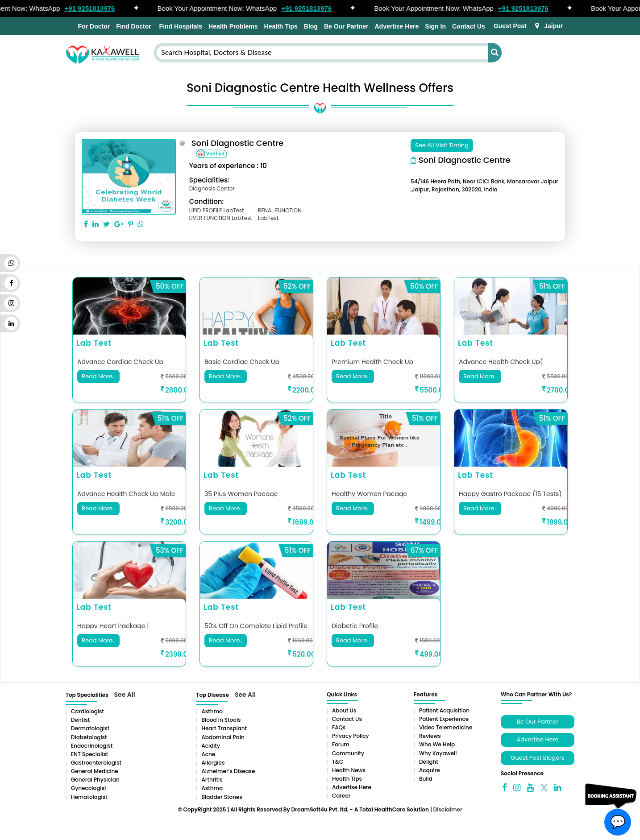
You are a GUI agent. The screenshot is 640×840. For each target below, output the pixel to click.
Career (341, 796)
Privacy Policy (351, 736)
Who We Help (437, 744)
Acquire (430, 770)
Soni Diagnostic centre (238, 143)
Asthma (212, 711)
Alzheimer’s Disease (229, 771)
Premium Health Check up (372, 362)
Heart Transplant (224, 728)
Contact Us (469, 26)
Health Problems (233, 26)
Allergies (213, 763)
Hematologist (89, 797)
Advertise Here (397, 26)
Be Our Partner (346, 26)
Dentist (80, 720)
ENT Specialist (89, 754)
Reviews (430, 736)
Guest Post (510, 26)
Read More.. (98, 376)
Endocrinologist (92, 746)
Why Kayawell (438, 753)
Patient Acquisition (444, 710)
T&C (338, 762)
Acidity (211, 746)
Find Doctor (134, 26)
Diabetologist (89, 737)
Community (348, 753)
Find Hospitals (180, 26)
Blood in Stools (221, 720)
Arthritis (212, 780)
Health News (349, 770)
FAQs (339, 727)
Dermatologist (90, 728)
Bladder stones (222, 797)
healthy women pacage (369, 494)
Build (426, 779)
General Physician (95, 780)
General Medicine (95, 771)
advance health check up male (126, 494)
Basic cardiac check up (242, 362)
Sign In (435, 26)
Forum (341, 744)
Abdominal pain (223, 737)
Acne (209, 754)
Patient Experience (444, 719)
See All (125, 695)
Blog (311, 26)
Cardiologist (87, 711)
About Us (344, 710)
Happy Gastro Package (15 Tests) (510, 494)
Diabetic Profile (355, 626)
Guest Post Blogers (537, 758)
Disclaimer (447, 809)
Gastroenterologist (96, 763)
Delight (429, 762)
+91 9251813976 (94, 8)
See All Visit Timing (442, 145)
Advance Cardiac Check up (120, 362)
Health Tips (281, 26)
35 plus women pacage (241, 494)
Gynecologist (89, 788)
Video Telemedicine (446, 727)
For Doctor (93, 26)
